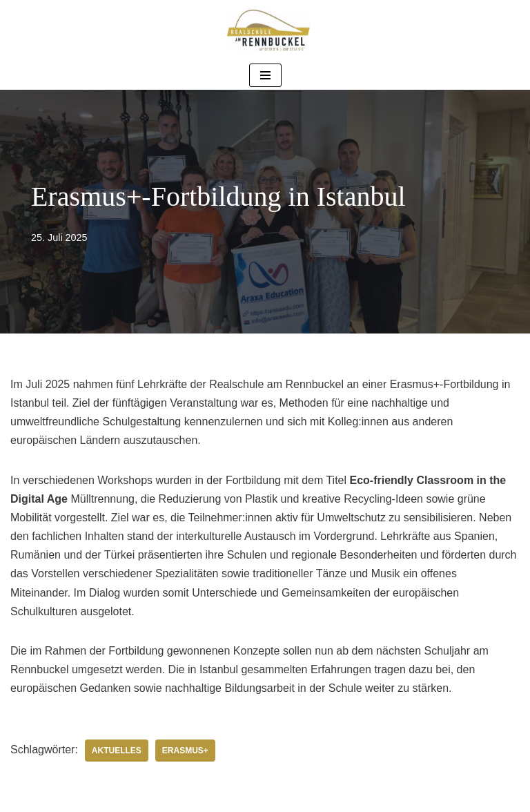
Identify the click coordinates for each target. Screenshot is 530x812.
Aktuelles (117, 751)
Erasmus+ (185, 751)
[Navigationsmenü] (265, 75)
